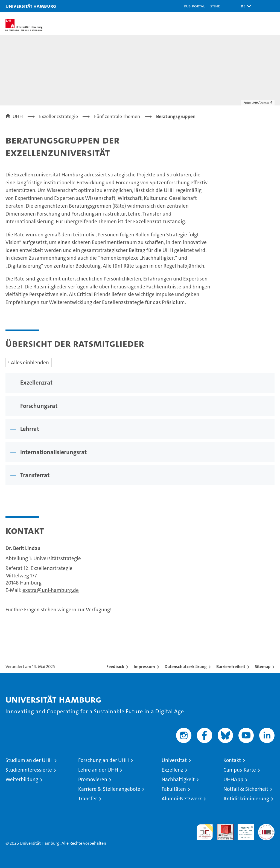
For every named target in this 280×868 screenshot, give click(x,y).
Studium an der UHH (29, 760)
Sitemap (263, 667)
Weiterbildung (22, 779)
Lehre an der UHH (98, 770)
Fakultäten (174, 789)
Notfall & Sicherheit (246, 789)
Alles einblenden (30, 363)
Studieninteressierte (29, 770)
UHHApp (233, 779)
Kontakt (232, 760)
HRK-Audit (243, 830)
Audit (222, 827)
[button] (244, 6)
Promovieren (93, 779)
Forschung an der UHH (103, 760)
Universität (174, 760)
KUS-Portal (194, 6)
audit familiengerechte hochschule (205, 832)
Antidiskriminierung (246, 799)
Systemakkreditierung (266, 827)
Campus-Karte (240, 770)
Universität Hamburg (31, 6)
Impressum (144, 667)
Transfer (88, 799)
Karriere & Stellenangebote (109, 789)
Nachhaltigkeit (178, 779)
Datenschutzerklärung (186, 667)
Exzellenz (172, 770)
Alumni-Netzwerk (182, 799)
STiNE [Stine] (215, 6)
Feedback (115, 667)
